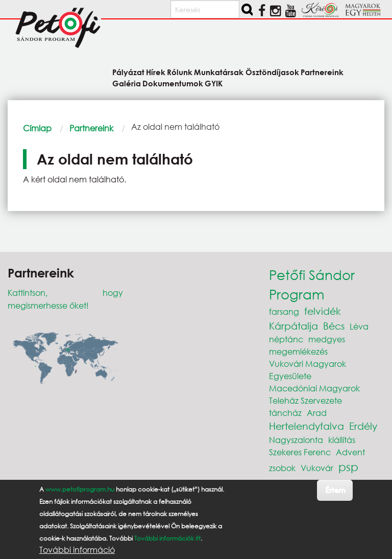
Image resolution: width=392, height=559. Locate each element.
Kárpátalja (293, 326)
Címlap (37, 128)
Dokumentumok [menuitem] (173, 83)
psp (348, 467)
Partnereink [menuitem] (322, 72)
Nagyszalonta (296, 440)
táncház (285, 413)
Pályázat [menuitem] (128, 72)
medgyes (327, 339)
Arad (317, 413)
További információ (77, 550)
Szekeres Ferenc (300, 452)
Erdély (363, 426)
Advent (350, 452)
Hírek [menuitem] (156, 72)
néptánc (286, 339)
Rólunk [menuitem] (180, 72)
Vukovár (317, 468)
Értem (335, 490)
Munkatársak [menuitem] (219, 72)
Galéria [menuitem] (127, 83)
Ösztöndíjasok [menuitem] (272, 72)
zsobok (282, 468)
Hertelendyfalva (307, 426)
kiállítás (342, 440)
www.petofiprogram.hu (80, 489)
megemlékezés (298, 351)
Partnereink (91, 128)
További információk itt (167, 538)
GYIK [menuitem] (214, 83)
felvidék (323, 311)
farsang (284, 311)
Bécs (334, 326)
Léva (359, 326)
